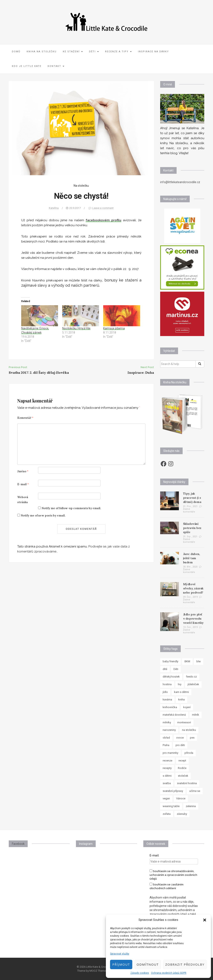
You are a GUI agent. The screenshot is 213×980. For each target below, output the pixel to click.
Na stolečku (81, 186)
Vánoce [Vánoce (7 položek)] (181, 798)
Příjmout (121, 964)
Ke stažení (73, 52)
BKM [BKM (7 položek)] (187, 661)
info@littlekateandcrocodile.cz (180, 182)
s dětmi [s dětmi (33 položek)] (167, 776)
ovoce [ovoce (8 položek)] (180, 738)
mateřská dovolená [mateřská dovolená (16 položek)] (174, 715)
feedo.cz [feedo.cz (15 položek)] (191, 677)
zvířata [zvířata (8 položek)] (167, 814)
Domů (16, 52)
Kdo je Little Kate (27, 66)
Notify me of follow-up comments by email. (71, 508)
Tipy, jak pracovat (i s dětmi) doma (192, 498)
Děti (94, 52)
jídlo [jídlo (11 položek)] (165, 692)
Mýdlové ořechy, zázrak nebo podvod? (193, 588)
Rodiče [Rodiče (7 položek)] (182, 768)
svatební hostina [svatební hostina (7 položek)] (187, 783)
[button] (205, 920)
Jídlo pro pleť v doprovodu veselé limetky (193, 619)
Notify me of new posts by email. (43, 516)
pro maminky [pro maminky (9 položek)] (170, 753)
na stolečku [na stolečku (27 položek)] (189, 730)
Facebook (18, 844)
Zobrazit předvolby (185, 964)
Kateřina (54, 208)
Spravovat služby (120, 954)
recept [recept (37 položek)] (182, 761)
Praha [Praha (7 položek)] (166, 745)
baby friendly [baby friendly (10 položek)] (170, 661)
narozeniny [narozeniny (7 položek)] (169, 730)
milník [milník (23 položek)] (196, 715)
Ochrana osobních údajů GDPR (169, 973)
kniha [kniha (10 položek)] (181, 699)
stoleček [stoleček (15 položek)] (183, 776)
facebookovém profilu (103, 220)
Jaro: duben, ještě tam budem (192, 558)
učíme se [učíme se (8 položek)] (195, 791)
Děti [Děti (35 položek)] (176, 669)
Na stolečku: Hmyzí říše (76, 328)
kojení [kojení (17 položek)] (187, 707)
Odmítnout (148, 964)
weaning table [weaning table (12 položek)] (171, 806)
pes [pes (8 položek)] (192, 738)
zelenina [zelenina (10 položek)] (191, 806)
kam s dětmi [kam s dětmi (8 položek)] (181, 692)
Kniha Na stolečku (42, 52)
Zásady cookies (140, 973)
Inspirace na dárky (153, 52)
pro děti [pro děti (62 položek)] (180, 745)
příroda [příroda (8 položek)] (189, 753)
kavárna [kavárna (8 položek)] (167, 699)
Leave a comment (103, 208)
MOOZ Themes (98, 971)
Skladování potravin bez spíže (192, 528)
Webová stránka (23, 500)
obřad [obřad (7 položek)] (166, 738)
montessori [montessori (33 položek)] (184, 722)
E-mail (23, 484)
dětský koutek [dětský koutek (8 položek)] (171, 677)
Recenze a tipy (118, 52)
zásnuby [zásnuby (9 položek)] (182, 814)
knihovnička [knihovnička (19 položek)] (170, 707)
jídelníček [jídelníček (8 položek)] (193, 684)
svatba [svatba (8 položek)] (167, 783)
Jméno (23, 471)
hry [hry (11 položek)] (180, 684)
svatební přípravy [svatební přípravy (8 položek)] (173, 791)
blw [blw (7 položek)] (199, 661)
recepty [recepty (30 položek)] (167, 768)
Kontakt (56, 66)
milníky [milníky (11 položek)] (167, 722)
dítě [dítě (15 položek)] (165, 669)
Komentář (25, 418)
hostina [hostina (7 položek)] (167, 684)
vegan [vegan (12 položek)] (166, 798)
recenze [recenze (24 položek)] (167, 761)
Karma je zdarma (114, 328)
